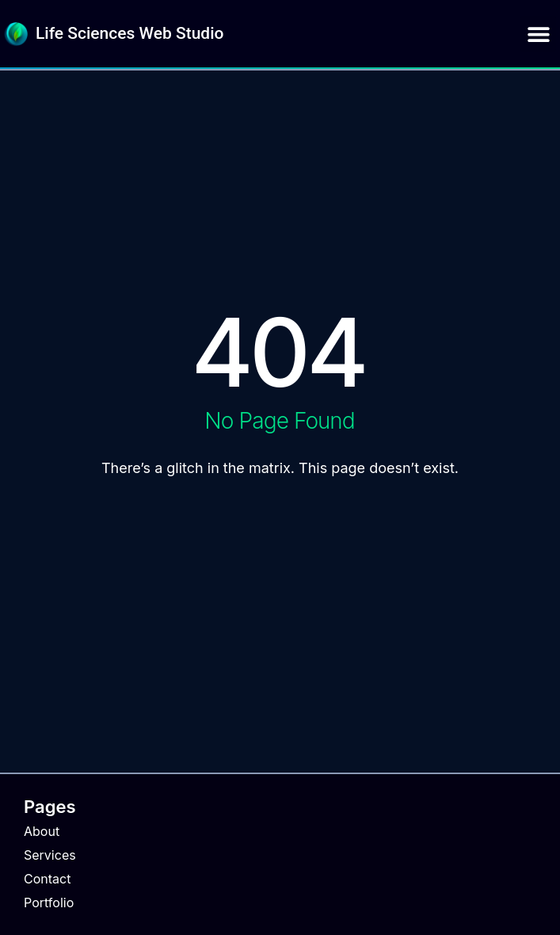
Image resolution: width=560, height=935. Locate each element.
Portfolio (49, 903)
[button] (538, 34)
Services (50, 855)
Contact (47, 879)
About (42, 831)
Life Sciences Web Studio (130, 33)
